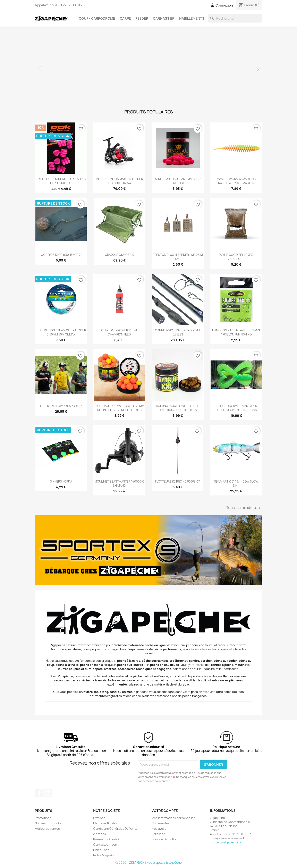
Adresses (158, 834)
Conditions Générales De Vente (115, 829)
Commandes (160, 823)
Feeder (142, 18)
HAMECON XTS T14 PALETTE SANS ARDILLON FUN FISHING (236, 332)
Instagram (48, 793)
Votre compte (165, 811)
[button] (52, 67)
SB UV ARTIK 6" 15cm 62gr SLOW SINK (236, 483)
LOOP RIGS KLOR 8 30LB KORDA (61, 255)
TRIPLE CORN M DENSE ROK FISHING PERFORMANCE (61, 181)
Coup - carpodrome (97, 18)
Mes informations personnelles (173, 818)
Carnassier (164, 18)
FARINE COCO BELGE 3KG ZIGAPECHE (236, 257)
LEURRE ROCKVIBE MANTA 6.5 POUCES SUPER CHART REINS (236, 408)
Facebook (39, 793)
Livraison (99, 818)
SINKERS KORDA (61, 481)
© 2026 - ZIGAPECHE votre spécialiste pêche (148, 863)
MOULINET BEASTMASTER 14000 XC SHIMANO (119, 483)
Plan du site (101, 850)
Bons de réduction (165, 839)
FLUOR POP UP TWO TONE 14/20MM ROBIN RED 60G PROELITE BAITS (119, 408)
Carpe (125, 18)
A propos (100, 834)
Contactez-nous (105, 845)
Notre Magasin (103, 855)
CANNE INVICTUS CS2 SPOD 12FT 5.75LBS (178, 332)
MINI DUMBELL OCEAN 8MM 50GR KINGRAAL (178, 181)
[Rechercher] (235, 18)
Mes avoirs (159, 829)
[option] (148, 67)
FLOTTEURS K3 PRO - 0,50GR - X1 (178, 481)
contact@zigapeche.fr (226, 842)
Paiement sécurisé (106, 839)
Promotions (43, 818)
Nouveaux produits (48, 823)
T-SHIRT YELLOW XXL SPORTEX (61, 406)
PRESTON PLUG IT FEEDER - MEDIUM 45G (178, 257)
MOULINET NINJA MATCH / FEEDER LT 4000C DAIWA (119, 181)
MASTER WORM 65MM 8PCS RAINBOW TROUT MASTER (236, 181)
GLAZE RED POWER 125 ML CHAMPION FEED (119, 332)
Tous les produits (244, 508)
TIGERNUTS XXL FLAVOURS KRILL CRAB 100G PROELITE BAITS (178, 408)
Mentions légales (105, 823)
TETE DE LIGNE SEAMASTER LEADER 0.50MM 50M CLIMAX (61, 332)
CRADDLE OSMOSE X (119, 255)
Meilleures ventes (47, 829)
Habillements (192, 18)
